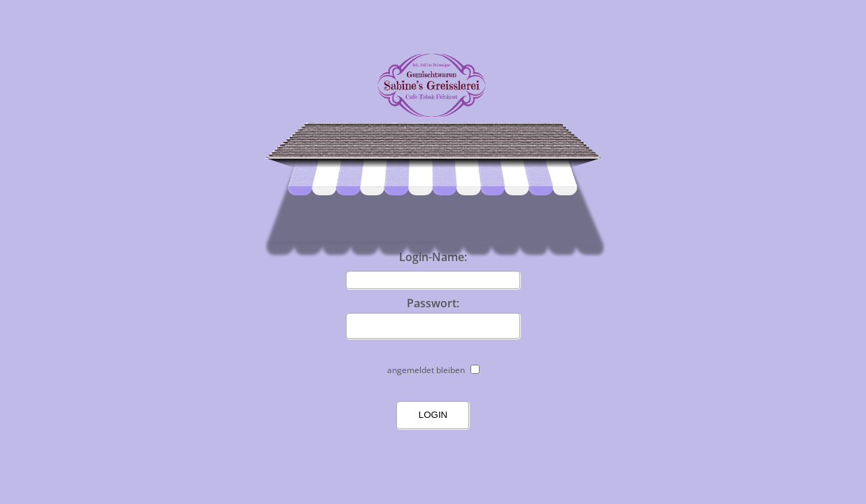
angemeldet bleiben (426, 370)
